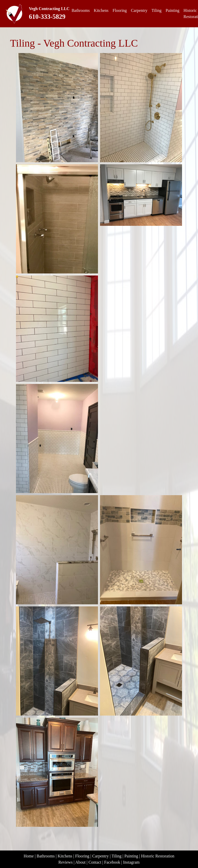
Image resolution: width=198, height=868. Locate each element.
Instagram (131, 862)
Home (29, 856)
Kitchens (101, 10)
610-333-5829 (47, 17)
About (80, 862)
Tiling (157, 10)
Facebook (112, 862)
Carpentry (139, 10)
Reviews (66, 862)
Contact (95, 862)
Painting (172, 10)
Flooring (120, 10)
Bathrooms (81, 10)
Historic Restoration (158, 856)
